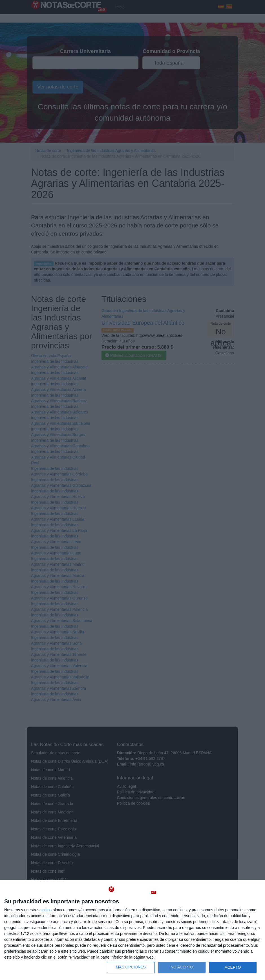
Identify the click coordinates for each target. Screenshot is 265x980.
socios (46, 910)
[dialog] (132, 930)
